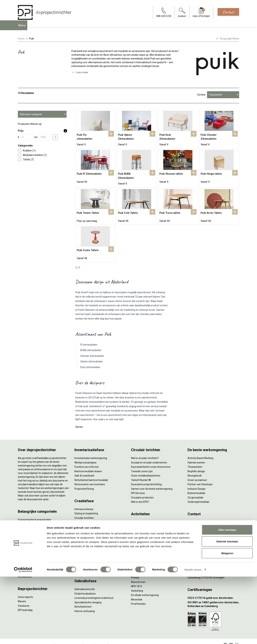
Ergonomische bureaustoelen (34, 512)
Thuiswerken (195, 460)
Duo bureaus (25, 521)
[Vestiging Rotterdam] (213, 548)
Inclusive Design (196, 481)
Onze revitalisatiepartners (146, 468)
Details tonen (193, 637)
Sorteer (201, 95)
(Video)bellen (138, 532)
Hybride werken (196, 455)
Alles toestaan (227, 597)
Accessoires (25, 569)
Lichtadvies (81, 524)
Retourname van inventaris (90, 477)
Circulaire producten (142, 490)
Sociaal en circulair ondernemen (149, 455)
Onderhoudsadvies (85, 586)
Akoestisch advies (85, 515)
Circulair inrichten (84, 510)
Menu (23, 28)
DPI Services (81, 557)
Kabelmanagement (85, 528)
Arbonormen (138, 575)
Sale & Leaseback (84, 468)
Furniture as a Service (87, 460)
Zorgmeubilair (196, 490)
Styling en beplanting (86, 506)
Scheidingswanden (29, 543)
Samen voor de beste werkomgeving (152, 481)
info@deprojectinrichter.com (205, 519)
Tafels (21, 552)
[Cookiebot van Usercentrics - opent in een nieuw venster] (23, 637)
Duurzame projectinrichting (146, 477)
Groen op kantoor (197, 473)
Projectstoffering (28, 525)
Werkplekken (25, 560)
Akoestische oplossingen (32, 530)
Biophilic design (196, 464)
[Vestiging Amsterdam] (213, 540)
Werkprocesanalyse (85, 455)
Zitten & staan (139, 566)
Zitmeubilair (25, 534)
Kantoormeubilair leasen (88, 464)
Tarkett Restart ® (141, 473)
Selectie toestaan (227, 609)
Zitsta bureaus (26, 517)
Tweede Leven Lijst (142, 464)
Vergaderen (138, 515)
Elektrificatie (25, 565)
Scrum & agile (139, 537)
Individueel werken (141, 519)
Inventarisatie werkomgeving (91, 451)
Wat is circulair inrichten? (145, 451)
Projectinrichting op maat (145, 541)
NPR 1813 (137, 579)
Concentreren (139, 524)
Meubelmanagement (86, 561)
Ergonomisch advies (86, 519)
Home (21, 39)
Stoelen (22, 547)
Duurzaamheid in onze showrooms (151, 460)
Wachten (136, 528)
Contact (228, 12)
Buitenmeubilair (196, 486)
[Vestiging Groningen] (213, 566)
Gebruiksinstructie (85, 582)
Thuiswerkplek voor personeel (91, 553)
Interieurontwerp (84, 502)
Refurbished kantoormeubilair (91, 473)
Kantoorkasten (26, 539)
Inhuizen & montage (86, 548)
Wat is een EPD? (140, 495)
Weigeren (227, 621)
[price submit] (55, 137)
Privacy (135, 570)
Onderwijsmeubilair (198, 495)
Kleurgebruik (195, 468)
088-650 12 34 (197, 515)
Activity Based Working (200, 451)
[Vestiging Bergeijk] (213, 557)
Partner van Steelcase (200, 477)
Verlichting (24, 556)
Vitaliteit (136, 561)
